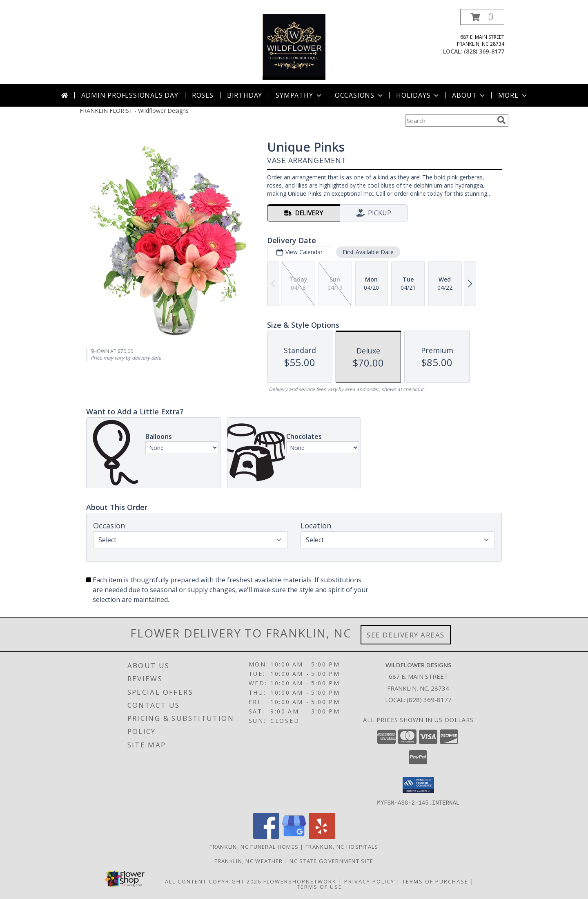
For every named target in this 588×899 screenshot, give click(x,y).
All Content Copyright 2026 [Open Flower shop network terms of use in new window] (213, 881)
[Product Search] (450, 121)
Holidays (418, 95)
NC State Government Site (331, 861)
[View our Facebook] (266, 836)
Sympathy (299, 95)
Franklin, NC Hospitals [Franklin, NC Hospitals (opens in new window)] (342, 846)
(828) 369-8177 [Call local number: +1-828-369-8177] (484, 51)
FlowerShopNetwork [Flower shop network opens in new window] (300, 881)
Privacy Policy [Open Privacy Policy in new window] (369, 881)
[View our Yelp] (322, 836)
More (513, 95)
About (469, 95)
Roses (203, 95)
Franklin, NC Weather (248, 861)
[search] (501, 120)
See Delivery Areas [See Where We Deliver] (406, 635)
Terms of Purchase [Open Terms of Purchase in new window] (435, 881)
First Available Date (368, 252)
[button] (482, 17)
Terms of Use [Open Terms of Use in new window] (320, 886)
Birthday (245, 95)
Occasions (360, 95)
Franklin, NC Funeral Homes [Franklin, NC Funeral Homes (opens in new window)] (254, 846)
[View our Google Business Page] (294, 836)
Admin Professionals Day (130, 95)
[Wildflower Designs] (294, 46)
